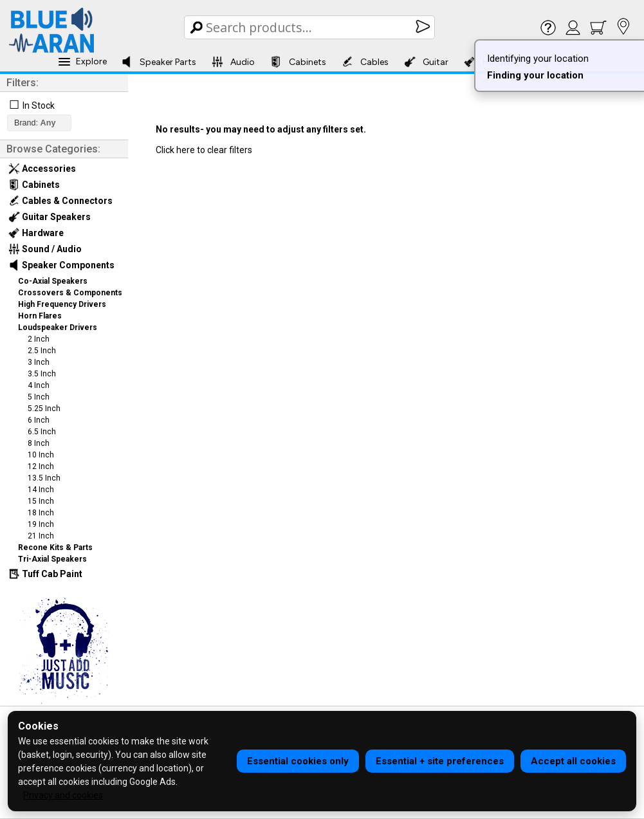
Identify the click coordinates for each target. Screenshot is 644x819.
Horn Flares (40, 316)
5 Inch (39, 397)
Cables (365, 62)
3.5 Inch (42, 374)
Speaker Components (61, 265)
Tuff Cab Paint (45, 574)
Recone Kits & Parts (55, 548)
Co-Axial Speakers (53, 281)
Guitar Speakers (50, 217)
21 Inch (41, 536)
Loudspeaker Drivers (58, 327)
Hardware (36, 233)
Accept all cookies (573, 761)
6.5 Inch (42, 432)
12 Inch (41, 466)
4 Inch (39, 385)
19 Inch (41, 524)
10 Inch (41, 455)
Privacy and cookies (63, 795)
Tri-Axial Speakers (52, 559)
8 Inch (39, 443)
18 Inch (41, 513)
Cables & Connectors (60, 201)
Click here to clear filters (204, 150)
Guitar (426, 62)
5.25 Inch (44, 409)
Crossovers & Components (70, 293)
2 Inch (39, 339)
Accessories (42, 169)
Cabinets (298, 62)
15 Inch (41, 501)
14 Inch (41, 490)
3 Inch (39, 362)
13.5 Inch (44, 478)
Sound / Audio (45, 249)
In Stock (39, 106)
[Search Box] (310, 27)
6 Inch (39, 420)
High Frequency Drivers (62, 304)
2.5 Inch (42, 351)
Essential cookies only (298, 761)
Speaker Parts (159, 62)
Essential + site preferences (440, 761)
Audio (233, 62)
